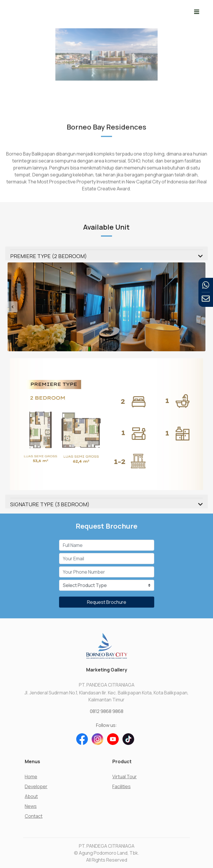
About (31, 796)
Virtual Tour (125, 777)
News (31, 806)
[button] (22, 307)
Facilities (121, 786)
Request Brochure (107, 602)
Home (31, 777)
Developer (36, 786)
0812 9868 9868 (107, 711)
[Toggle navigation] (197, 12)
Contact (34, 816)
